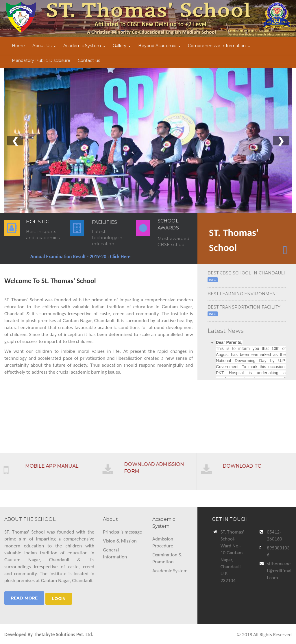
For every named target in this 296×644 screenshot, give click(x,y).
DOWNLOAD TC (245, 463)
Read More (24, 598)
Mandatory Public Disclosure (41, 60)
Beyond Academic (157, 46)
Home (18, 46)
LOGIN (59, 599)
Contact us (89, 60)
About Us (42, 46)
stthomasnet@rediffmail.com (279, 571)
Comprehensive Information (217, 46)
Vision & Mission (120, 541)
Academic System (82, 46)
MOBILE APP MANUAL (55, 463)
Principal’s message (122, 532)
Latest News (226, 331)
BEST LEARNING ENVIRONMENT (243, 294)
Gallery (120, 46)
